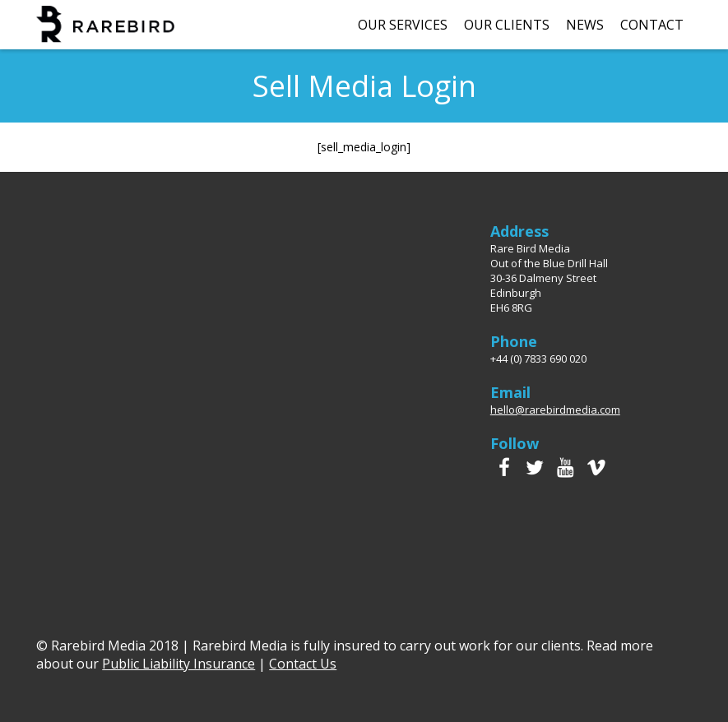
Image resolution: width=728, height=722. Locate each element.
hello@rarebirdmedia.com (555, 410)
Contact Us (303, 664)
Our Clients (507, 25)
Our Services (403, 25)
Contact (652, 25)
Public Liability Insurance (179, 664)
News (585, 25)
